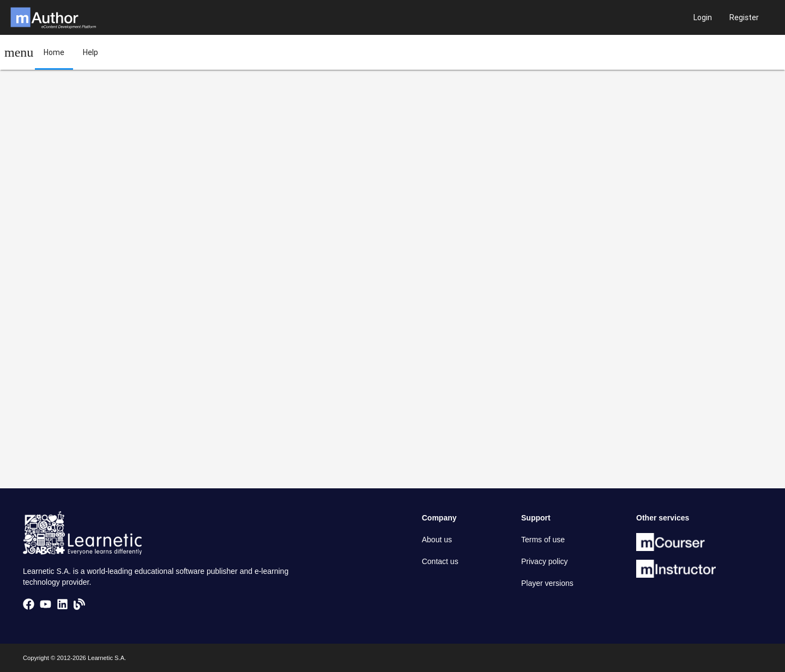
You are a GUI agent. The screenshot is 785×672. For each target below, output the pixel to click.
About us (437, 540)
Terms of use (543, 540)
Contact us (440, 561)
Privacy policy (545, 561)
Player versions (547, 583)
